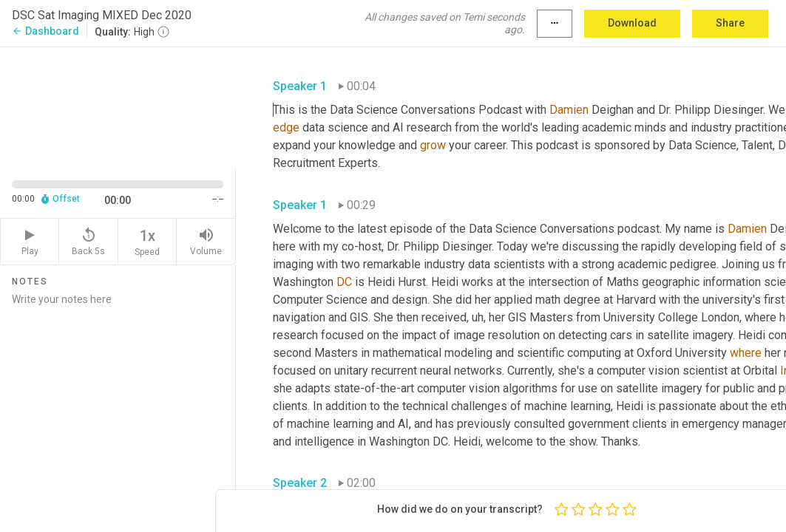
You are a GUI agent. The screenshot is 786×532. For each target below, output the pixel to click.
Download (632, 23)
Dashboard (45, 31)
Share (730, 23)
